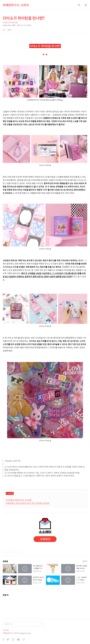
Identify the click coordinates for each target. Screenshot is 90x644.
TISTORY (6, 630)
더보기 (85, 561)
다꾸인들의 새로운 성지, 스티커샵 (19, 500)
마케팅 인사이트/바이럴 (10, 22)
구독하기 (45, 539)
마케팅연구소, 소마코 (16, 5)
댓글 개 (6, 595)
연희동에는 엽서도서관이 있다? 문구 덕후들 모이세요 (28, 503)
